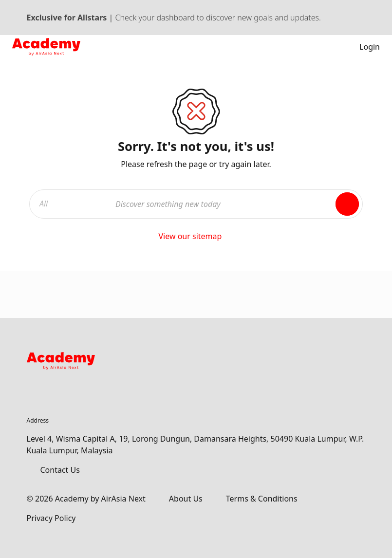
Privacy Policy (51, 518)
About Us (186, 499)
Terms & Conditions (262, 499)
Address (38, 420)
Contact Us (60, 470)
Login (363, 47)
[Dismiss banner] (361, 18)
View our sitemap (196, 236)
